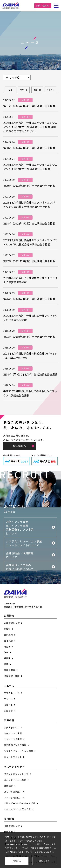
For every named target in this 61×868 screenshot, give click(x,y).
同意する (17, 861)
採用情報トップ (12, 826)
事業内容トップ (12, 728)
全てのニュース (12, 693)
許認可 (7, 646)
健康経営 (8, 786)
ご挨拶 (7, 629)
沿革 (6, 664)
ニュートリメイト (13, 757)
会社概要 (8, 641)
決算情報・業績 (12, 676)
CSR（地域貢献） (13, 797)
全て (11, 90)
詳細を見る (44, 861)
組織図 (7, 658)
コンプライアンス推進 (15, 780)
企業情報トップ (12, 623)
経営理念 (8, 635)
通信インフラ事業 (13, 733)
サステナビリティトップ (16, 774)
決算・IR (37, 90)
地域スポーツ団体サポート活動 (20, 803)
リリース (24, 90)
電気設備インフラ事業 (15, 745)
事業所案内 (10, 670)
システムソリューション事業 (18, 751)
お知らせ (50, 90)
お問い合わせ (43, 5)
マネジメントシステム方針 (17, 809)
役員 (6, 652)
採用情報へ (24, 446)
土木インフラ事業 (13, 739)
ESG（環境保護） (13, 792)
